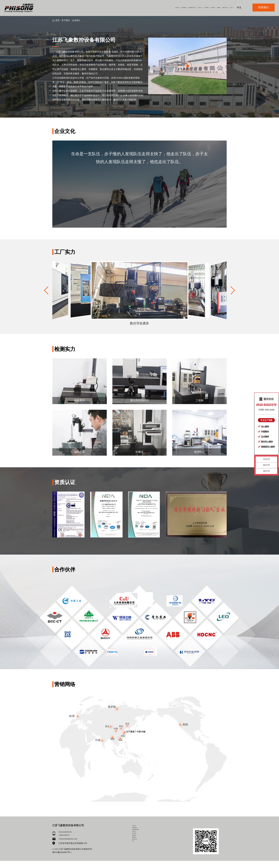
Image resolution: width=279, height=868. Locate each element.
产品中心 (159, 7)
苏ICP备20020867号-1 (62, 852)
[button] (233, 290)
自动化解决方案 (142, 7)
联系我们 (200, 7)
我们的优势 (124, 7)
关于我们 (109, 7)
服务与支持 (215, 7)
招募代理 (187, 7)
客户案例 (173, 7)
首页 (57, 20)
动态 (228, 7)
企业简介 (76, 20)
